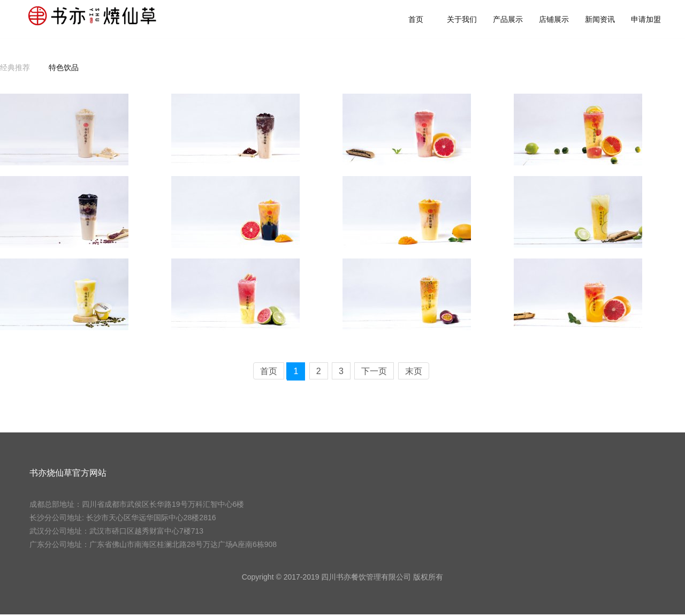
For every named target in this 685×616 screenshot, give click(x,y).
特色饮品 (64, 69)
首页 (430, 20)
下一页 (374, 373)
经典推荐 (15, 69)
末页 (414, 373)
